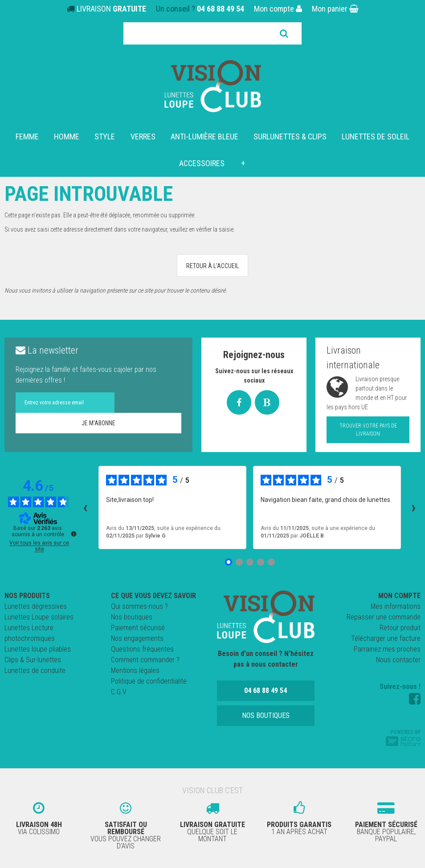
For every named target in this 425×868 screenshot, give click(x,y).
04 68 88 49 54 (221, 9)
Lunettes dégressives (36, 606)
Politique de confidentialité (149, 681)
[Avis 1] (229, 562)
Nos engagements (137, 638)
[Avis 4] (261, 562)
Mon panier (335, 9)
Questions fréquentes (142, 649)
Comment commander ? (145, 660)
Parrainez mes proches (387, 649)
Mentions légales (135, 670)
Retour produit (400, 628)
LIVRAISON (111, 9)
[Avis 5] (271, 562)
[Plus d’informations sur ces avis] (73, 533)
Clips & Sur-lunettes (33, 660)
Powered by (403, 738)
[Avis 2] (239, 562)
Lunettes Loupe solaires (39, 617)
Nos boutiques (132, 617)
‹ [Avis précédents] (85, 507)
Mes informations (396, 606)
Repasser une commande (384, 617)
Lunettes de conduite (35, 670)
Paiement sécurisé (138, 628)
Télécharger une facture (386, 638)
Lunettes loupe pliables (38, 649)
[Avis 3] (250, 562)
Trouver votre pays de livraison (368, 430)
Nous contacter (398, 660)
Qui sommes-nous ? (139, 606)
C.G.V (119, 692)
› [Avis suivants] (414, 507)
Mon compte (278, 9)
